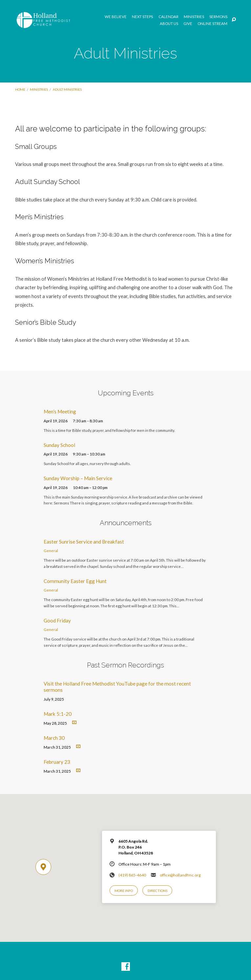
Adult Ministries (67, 89)
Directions (157, 891)
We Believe (116, 17)
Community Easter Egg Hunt (75, 581)
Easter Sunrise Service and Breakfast (84, 542)
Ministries (194, 17)
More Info (124, 891)
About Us (169, 24)
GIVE (188, 24)
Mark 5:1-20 (58, 714)
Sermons (218, 17)
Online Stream (212, 24)
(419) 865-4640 (132, 875)
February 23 (57, 762)
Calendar (168, 17)
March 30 (54, 738)
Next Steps (142, 17)
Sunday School (59, 445)
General (51, 551)
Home (20, 89)
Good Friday (57, 620)
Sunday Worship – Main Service (78, 478)
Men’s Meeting (60, 411)
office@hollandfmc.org (180, 875)
